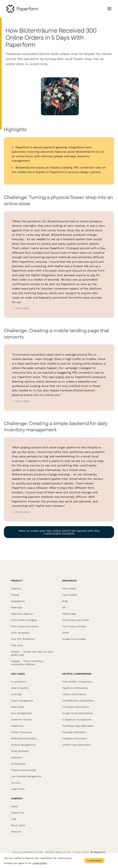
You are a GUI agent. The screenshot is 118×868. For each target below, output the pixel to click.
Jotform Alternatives (74, 694)
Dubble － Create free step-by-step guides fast (32, 653)
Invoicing (16, 694)
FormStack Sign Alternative (78, 726)
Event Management (22, 701)
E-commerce (19, 682)
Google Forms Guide (74, 639)
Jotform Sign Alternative (76, 745)
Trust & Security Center (76, 620)
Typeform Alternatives (75, 688)
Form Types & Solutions (25, 626)
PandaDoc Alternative (75, 739)
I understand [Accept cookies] (94, 861)
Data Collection (20, 688)
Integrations (18, 601)
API (64, 608)
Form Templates (20, 633)
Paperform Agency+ (22, 614)
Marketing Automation (24, 739)
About (14, 806)
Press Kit (16, 832)
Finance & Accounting (23, 770)
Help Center (69, 589)
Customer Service (21, 720)
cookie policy (40, 863)
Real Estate (18, 707)
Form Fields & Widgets (24, 620)
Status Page (69, 614)
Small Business (20, 751)
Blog (65, 601)
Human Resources (22, 732)
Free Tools (17, 645)
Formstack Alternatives (76, 707)
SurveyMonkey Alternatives (78, 701)
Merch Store (18, 825)
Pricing (15, 595)
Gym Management (21, 713)
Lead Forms (18, 789)
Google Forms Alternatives (78, 713)
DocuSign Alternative (74, 732)
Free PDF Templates (23, 639)
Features (16, 589)
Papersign (17, 608)
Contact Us (17, 813)
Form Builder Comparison (77, 682)
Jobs (14, 819)
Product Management (23, 745)
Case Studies (70, 595)
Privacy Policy (81, 852)
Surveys (16, 783)
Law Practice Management (26, 776)
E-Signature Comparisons (77, 720)
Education (17, 757)
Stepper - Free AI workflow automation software (27, 663)
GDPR (65, 633)
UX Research (18, 764)
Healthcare (17, 726)
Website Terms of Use (58, 852)
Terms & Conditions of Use (28, 852)
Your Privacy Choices (74, 626)
